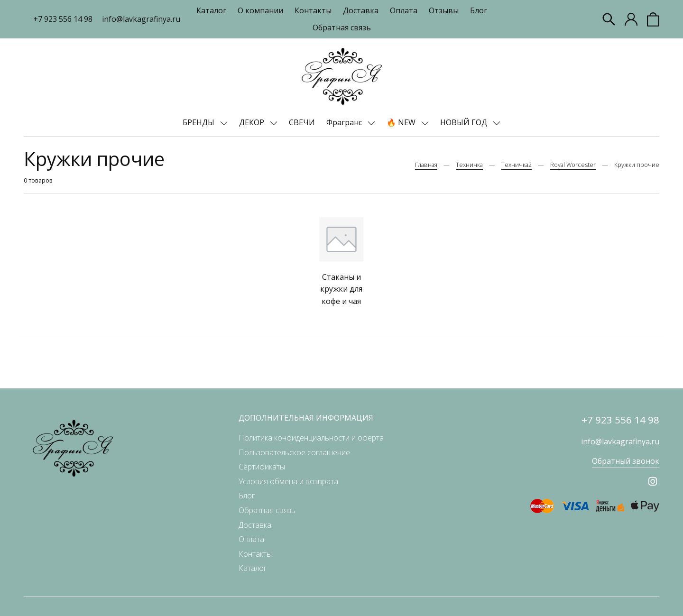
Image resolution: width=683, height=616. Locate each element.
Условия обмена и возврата (288, 481)
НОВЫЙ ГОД (465, 122)
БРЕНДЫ (199, 122)
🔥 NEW (402, 122)
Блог (479, 10)
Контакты (313, 10)
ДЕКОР (253, 122)
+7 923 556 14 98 (63, 19)
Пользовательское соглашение (294, 452)
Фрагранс (345, 122)
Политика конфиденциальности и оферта (311, 438)
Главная (426, 165)
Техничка (469, 165)
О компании (260, 10)
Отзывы (444, 10)
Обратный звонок (626, 461)
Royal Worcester (573, 165)
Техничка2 (517, 165)
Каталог (211, 10)
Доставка (361, 10)
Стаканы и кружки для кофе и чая (341, 289)
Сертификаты (262, 467)
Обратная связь (342, 28)
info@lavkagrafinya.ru (141, 19)
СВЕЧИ (302, 122)
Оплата (404, 10)
